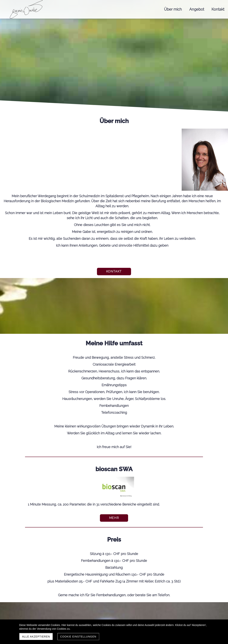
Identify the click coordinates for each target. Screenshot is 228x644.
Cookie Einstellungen (78, 637)
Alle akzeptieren (36, 637)
